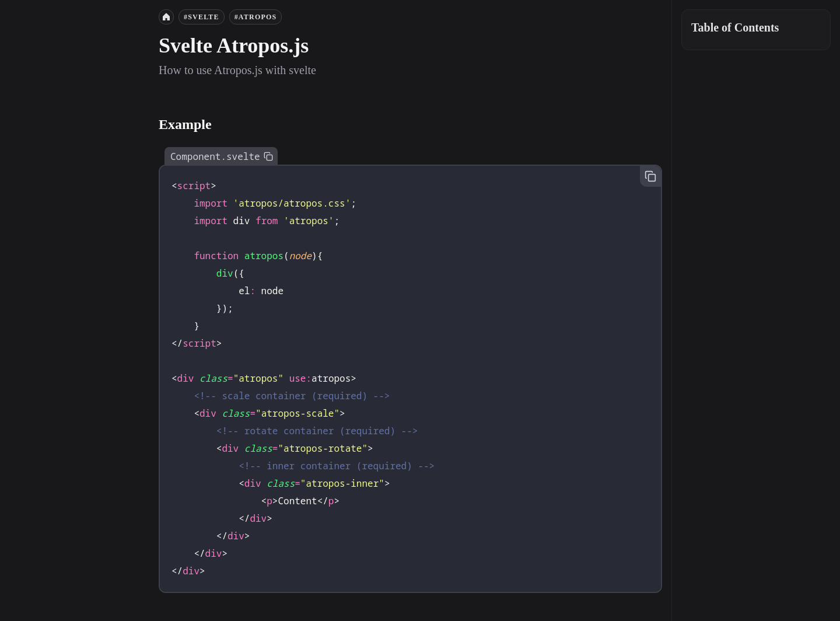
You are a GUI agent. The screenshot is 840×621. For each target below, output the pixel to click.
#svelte (202, 17)
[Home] (166, 17)
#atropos (256, 17)
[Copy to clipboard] (268, 156)
